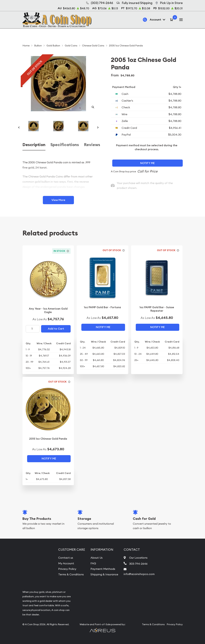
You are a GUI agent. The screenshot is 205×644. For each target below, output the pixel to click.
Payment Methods (103, 569)
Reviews (92, 145)
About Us (97, 558)
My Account (66, 563)
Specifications (65, 145)
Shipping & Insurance (104, 574)
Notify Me (147, 163)
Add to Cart (56, 329)
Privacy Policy (67, 569)
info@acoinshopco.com (139, 574)
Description (34, 145)
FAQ (93, 563)
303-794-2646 (138, 564)
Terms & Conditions (71, 574)
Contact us (66, 558)
